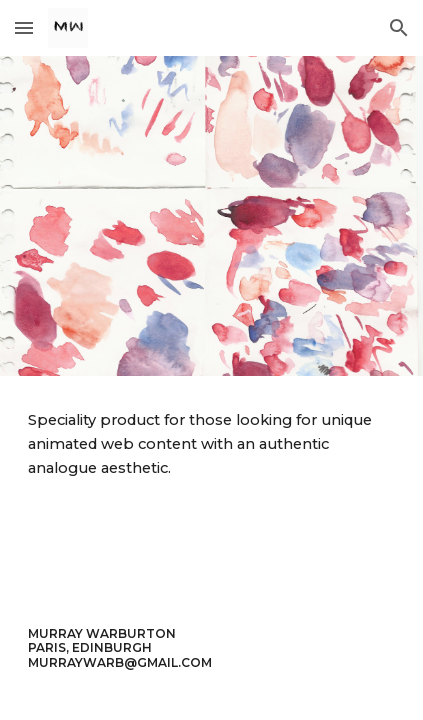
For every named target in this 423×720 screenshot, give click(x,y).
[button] (24, 27)
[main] (211, 444)
